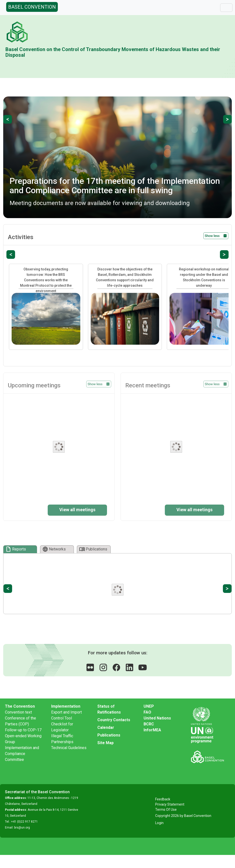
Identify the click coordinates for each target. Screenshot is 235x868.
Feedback (163, 799)
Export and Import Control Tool (66, 715)
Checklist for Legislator (62, 727)
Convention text (18, 712)
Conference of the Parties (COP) (21, 721)
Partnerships (62, 742)
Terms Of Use (166, 810)
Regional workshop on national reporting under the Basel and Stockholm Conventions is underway (204, 277)
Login (159, 823)
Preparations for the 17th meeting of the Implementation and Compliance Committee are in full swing (115, 185)
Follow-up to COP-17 (23, 730)
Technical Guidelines (69, 748)
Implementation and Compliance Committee (22, 754)
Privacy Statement (170, 804)
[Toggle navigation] (226, 8)
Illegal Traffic (62, 736)
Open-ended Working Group (23, 739)
